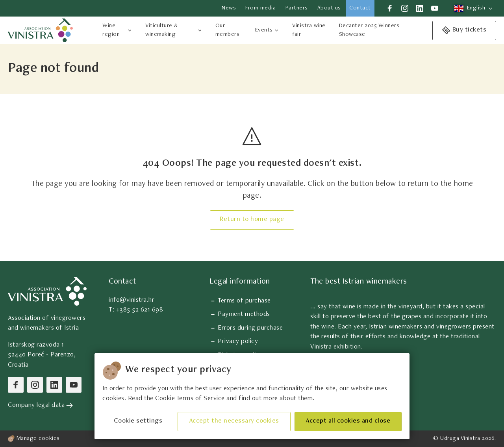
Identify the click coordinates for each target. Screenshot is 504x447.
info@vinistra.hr (132, 300)
